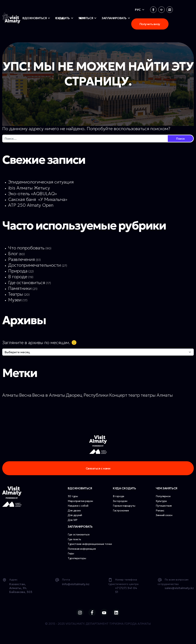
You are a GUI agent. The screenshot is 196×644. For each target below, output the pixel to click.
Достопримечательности (35, 265)
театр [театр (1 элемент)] (134, 395)
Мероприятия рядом (80, 503)
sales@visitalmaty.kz (179, 590)
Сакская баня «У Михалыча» (38, 199)
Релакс (160, 512)
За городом (120, 503)
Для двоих (74, 512)
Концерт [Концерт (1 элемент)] (118, 395)
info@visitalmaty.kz (76, 586)
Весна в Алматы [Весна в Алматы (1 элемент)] (49, 395)
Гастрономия (121, 512)
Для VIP (72, 522)
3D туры (73, 498)
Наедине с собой (78, 507)
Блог (13, 254)
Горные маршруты (124, 507)
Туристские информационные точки (90, 546)
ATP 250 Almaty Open (31, 205)
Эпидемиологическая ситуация (41, 182)
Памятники (20, 288)
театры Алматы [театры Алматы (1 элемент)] (157, 395)
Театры (16, 294)
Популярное (163, 498)
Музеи (15, 300)
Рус (138, 10)
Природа (18, 271)
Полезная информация (82, 550)
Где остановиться (27, 283)
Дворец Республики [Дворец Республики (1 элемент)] (87, 395)
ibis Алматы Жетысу (29, 188)
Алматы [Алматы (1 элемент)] (10, 395)
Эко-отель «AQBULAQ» (32, 194)
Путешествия (164, 507)
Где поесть (74, 541)
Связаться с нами (98, 469)
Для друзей (75, 517)
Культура (161, 503)
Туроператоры (77, 560)
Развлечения (22, 259)
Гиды (71, 555)
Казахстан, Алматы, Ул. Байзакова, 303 (21, 590)
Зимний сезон (164, 517)
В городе (18, 277)
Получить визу (150, 24)
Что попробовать (26, 248)
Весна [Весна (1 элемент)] (25, 395)
